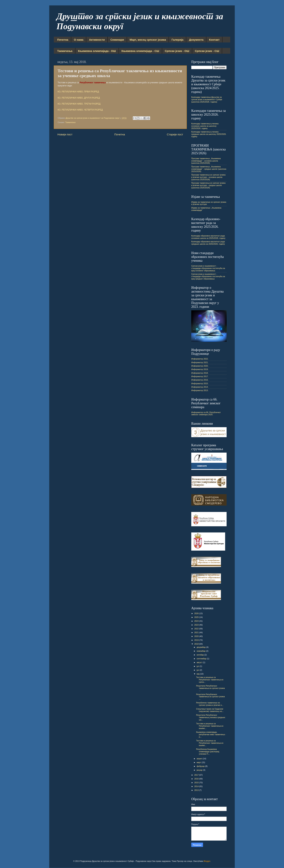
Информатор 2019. (200, 369)
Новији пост (65, 134)
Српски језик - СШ (207, 51)
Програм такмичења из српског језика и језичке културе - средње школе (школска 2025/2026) (208, 185)
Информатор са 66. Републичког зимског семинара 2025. (206, 413)
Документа (196, 40)
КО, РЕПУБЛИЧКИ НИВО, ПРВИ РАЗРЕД (78, 92)
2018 (197, 644)
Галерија (177, 40)
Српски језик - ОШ (177, 51)
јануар (200, 770)
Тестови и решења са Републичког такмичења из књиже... (210, 726)
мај (198, 674)
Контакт (214, 40)
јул (198, 666)
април (200, 759)
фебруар (201, 766)
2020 (197, 636)
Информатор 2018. (200, 373)
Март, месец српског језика (148, 40)
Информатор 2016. (200, 380)
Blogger (207, 861)
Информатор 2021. (200, 362)
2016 (197, 779)
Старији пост (175, 134)
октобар (201, 655)
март (199, 762)
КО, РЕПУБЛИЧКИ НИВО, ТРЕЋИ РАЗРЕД (79, 104)
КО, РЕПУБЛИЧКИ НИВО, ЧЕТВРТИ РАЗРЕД (80, 110)
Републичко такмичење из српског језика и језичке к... (210, 704)
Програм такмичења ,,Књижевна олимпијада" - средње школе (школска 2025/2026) (209, 169)
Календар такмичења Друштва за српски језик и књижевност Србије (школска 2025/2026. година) (207, 99)
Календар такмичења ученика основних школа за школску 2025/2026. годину (205, 126)
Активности (97, 40)
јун (198, 670)
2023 (197, 625)
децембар (201, 647)
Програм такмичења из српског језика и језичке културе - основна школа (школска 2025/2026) (208, 177)
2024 (197, 621)
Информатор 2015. (200, 383)
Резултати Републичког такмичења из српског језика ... (210, 688)
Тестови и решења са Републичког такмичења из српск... (210, 680)
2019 (197, 640)
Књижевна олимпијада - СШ (140, 51)
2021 (197, 632)
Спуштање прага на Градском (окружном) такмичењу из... (210, 710)
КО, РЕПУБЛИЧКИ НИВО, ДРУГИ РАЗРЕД (79, 98)
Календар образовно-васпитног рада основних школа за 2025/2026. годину (208, 237)
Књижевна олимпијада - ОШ (97, 51)
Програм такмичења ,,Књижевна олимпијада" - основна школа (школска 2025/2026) (206, 161)
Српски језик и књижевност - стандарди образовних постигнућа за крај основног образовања (208, 268)
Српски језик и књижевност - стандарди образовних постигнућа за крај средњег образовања (208, 276)
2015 (197, 783)
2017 (197, 775)
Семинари (117, 40)
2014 (197, 786)
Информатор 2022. (200, 359)
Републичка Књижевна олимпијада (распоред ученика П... (208, 751)
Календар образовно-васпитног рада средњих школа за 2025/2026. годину (208, 243)
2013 (197, 790)
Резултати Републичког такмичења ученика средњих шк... (211, 717)
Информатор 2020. (200, 366)
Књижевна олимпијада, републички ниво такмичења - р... (211, 734)
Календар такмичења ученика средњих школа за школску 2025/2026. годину (209, 134)
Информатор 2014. (200, 387)
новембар (201, 651)
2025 (197, 617)
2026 (197, 613)
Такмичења (65, 51)
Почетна (63, 40)
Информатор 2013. (200, 390)
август (200, 662)
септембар (202, 659)
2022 (197, 629)
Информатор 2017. (200, 376)
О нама (79, 40)
